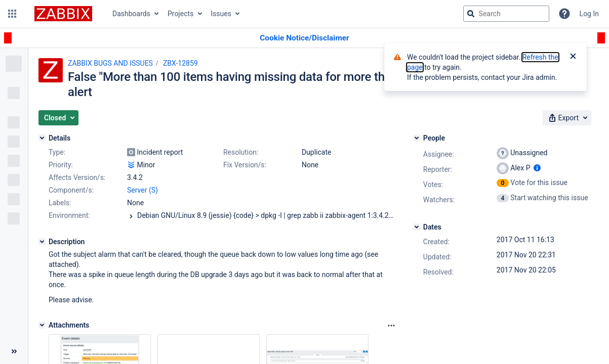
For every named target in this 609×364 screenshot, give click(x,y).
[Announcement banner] (304, 38)
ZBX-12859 (180, 63)
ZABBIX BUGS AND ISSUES (110, 63)
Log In (589, 14)
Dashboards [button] (131, 14)
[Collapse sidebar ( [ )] (14, 351)
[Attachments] (42, 325)
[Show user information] (537, 168)
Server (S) (143, 190)
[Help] (564, 14)
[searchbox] (506, 14)
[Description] (42, 242)
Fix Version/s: (245, 165)
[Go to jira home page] (63, 14)
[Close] (573, 57)
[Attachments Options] (391, 326)
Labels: (60, 203)
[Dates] (417, 227)
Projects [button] (180, 14)
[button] (12, 14)
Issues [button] (221, 14)
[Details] (42, 138)
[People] (417, 138)
